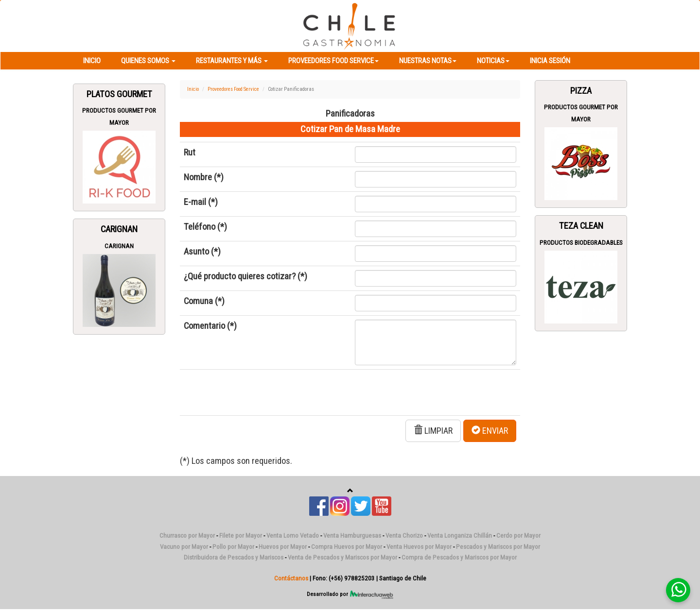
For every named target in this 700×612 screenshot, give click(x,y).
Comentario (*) (210, 326)
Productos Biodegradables (581, 243)
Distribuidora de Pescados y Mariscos (234, 557)
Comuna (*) (204, 301)
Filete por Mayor (241, 535)
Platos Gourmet (119, 94)
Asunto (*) (202, 252)
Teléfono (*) (205, 227)
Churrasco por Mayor (187, 535)
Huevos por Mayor (283, 547)
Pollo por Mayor (233, 547)
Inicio (92, 61)
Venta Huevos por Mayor (419, 547)
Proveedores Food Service (333, 61)
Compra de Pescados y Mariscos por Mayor (459, 557)
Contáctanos (291, 578)
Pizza (581, 91)
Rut (190, 153)
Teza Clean (581, 226)
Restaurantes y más (232, 61)
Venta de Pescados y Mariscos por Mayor (342, 557)
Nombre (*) (204, 177)
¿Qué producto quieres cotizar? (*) (245, 276)
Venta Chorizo (404, 535)
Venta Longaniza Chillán (460, 535)
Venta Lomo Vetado (293, 535)
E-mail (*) (201, 202)
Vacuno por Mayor (184, 547)
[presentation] (258, 392)
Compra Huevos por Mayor (347, 547)
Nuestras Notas (428, 61)
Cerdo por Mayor (518, 535)
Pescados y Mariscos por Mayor (498, 547)
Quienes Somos (148, 61)
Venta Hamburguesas (352, 535)
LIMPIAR (433, 431)
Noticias (493, 61)
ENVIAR (490, 431)
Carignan (119, 229)
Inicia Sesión (550, 61)
